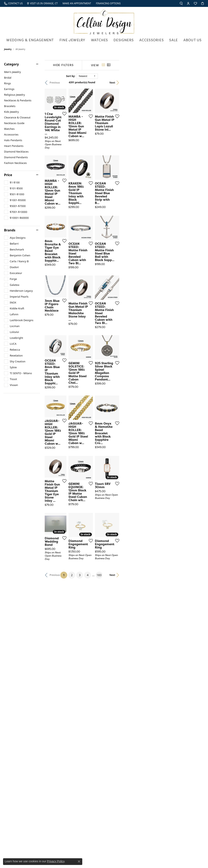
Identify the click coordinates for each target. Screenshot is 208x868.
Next (197, 83)
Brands (10, 230)
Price (8, 175)
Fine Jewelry (72, 40)
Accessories (152, 40)
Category (11, 64)
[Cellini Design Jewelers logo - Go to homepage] (104, 21)
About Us (193, 40)
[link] (13, 3)
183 (141, 689)
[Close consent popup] (79, 861)
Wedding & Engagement (30, 40)
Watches (99, 40)
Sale (173, 40)
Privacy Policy (56, 861)
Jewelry (8, 49)
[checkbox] (12, 182)
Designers (124, 40)
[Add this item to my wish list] (93, 144)
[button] (181, 3)
